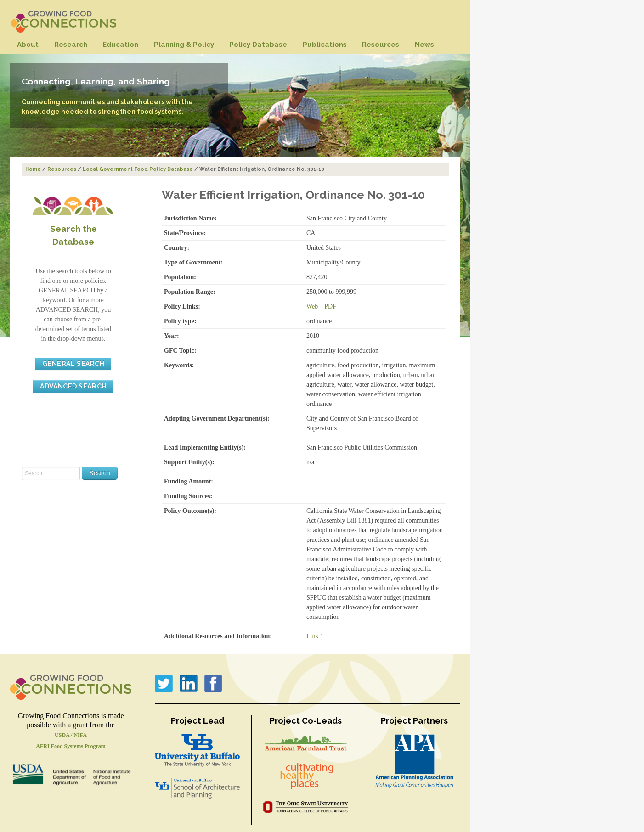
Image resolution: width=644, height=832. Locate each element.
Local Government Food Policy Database (138, 169)
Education (120, 45)
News (424, 45)
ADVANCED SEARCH (73, 386)
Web (312, 306)
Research (71, 45)
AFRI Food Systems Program (71, 746)
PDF (330, 306)
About (28, 45)
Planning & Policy (184, 45)
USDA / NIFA (71, 735)
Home (33, 169)
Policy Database (258, 45)
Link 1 (315, 636)
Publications (325, 45)
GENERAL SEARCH (73, 364)
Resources (381, 45)
